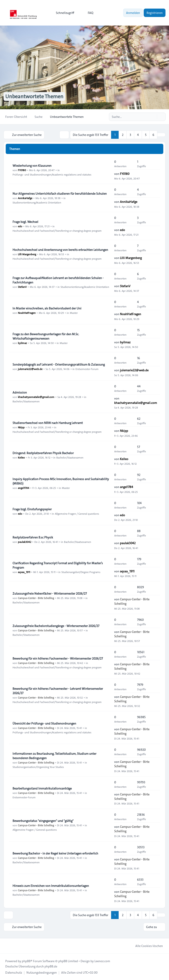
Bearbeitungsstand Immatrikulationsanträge (42, 788)
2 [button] (123, 135)
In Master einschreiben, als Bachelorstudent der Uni (47, 308)
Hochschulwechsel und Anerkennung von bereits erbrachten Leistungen (60, 250)
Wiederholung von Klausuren (32, 166)
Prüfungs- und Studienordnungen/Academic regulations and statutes (52, 174)
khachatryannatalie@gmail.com (36, 397)
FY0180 (22, 170)
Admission (20, 392)
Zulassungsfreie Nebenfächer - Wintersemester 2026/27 (50, 594)
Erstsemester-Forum (87, 369)
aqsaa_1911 (24, 572)
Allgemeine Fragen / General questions (77, 514)
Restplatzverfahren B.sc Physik (33, 537)
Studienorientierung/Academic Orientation (37, 202)
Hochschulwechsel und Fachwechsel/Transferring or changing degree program (57, 231)
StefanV (22, 287)
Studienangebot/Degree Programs (81, 572)
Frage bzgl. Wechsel (25, 222)
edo (20, 226)
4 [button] (138, 135)
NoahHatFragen (27, 313)
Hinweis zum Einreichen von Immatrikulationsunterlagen (51, 886)
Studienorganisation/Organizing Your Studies (38, 767)
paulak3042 (25, 542)
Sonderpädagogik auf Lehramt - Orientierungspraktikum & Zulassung (59, 364)
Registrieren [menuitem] (155, 13)
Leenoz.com (102, 961)
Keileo (21, 457)
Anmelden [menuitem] (133, 13)
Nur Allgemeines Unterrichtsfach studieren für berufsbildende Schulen (60, 194)
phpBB (26, 961)
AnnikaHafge (25, 198)
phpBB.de (51, 966)
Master (74, 313)
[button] (161, 135)
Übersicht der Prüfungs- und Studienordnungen (44, 723)
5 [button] (146, 135)
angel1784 (24, 488)
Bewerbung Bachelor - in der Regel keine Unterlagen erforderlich (55, 853)
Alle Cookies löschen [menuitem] (146, 946)
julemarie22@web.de (30, 369)
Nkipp (21, 427)
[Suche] (153, 117)
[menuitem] (63, 13)
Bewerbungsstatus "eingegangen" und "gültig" (43, 821)
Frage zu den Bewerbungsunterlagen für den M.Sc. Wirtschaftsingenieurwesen (46, 336)
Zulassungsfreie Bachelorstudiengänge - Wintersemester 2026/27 (56, 626)
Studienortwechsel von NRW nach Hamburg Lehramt (48, 423)
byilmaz (22, 343)
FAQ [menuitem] (88, 13)
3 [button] (130, 135)
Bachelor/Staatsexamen (26, 401)
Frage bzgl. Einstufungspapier (32, 509)
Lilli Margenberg (27, 254)
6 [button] (153, 135)
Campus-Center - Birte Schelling (36, 598)
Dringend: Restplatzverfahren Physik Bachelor (43, 453)
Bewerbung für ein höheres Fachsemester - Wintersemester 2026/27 (58, 658)
